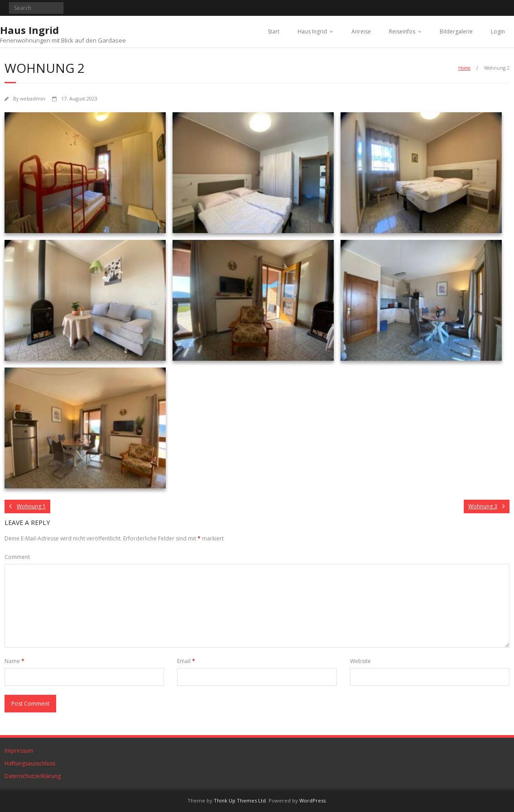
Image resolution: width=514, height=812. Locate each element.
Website (360, 661)
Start (274, 31)
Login (498, 31)
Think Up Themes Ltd (240, 800)
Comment (17, 557)
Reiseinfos (402, 31)
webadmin (33, 98)
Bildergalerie (456, 31)
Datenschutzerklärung (33, 776)
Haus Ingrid (312, 31)
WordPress (312, 800)
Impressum (19, 751)
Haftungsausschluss (30, 763)
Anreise (361, 31)
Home (464, 68)
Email (186, 661)
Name (14, 661)
